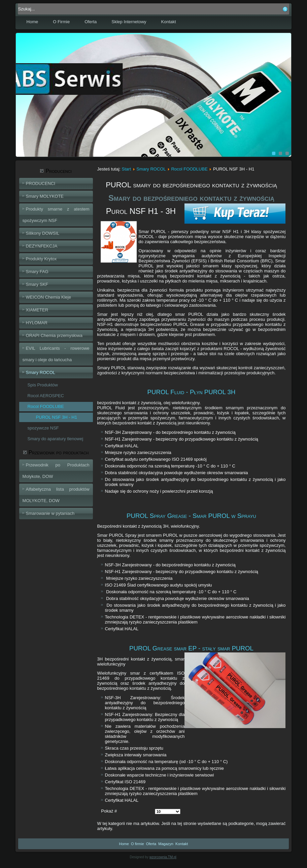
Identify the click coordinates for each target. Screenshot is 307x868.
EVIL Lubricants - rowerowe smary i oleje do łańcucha (56, 354)
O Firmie (61, 22)
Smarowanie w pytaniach (50, 513)
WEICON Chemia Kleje (48, 297)
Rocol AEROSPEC (46, 396)
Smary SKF (37, 284)
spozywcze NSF (43, 428)
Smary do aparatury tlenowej (55, 439)
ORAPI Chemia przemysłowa (54, 335)
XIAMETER (37, 310)
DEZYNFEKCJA (42, 246)
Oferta (91, 22)
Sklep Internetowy (129, 22)
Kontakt (169, 22)
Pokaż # (109, 811)
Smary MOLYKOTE (45, 196)
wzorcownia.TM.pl (163, 857)
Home (32, 22)
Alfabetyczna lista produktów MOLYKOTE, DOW (56, 495)
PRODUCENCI (41, 183)
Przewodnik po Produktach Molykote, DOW (56, 471)
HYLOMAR (37, 323)
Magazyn (166, 844)
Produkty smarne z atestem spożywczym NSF (56, 215)
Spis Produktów (43, 385)
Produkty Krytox (41, 259)
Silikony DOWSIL (43, 233)
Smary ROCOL (41, 372)
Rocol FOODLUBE (46, 406)
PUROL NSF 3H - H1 (57, 417)
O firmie (138, 844)
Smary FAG (37, 272)
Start (126, 169)
